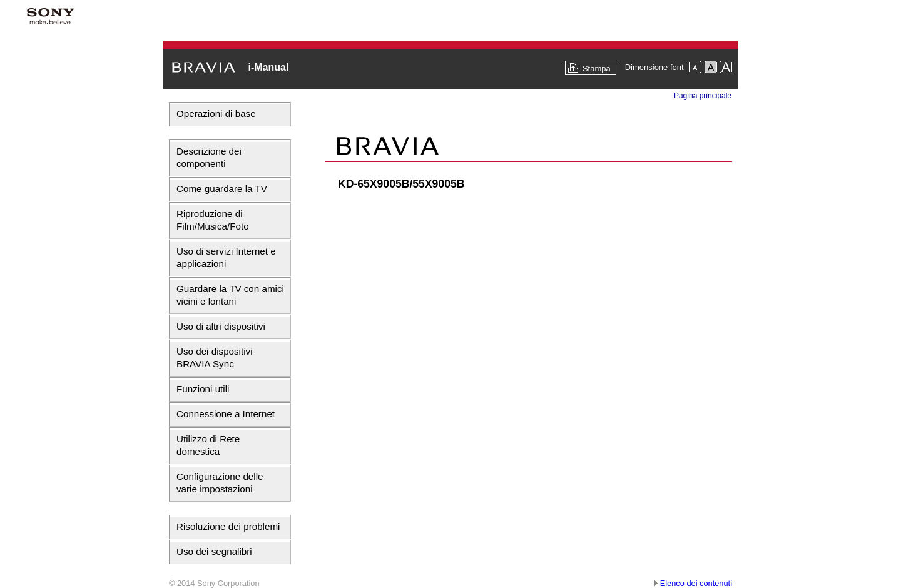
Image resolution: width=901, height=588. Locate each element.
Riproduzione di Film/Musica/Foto (213, 220)
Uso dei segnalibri (214, 551)
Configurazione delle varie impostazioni (220, 483)
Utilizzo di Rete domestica (208, 445)
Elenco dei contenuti (696, 583)
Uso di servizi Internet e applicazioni (226, 257)
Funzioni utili (203, 389)
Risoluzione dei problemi (228, 526)
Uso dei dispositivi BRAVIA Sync (215, 357)
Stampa (597, 68)
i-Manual (268, 67)
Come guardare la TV (222, 189)
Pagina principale (703, 96)
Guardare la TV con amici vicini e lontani (230, 295)
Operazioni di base (216, 114)
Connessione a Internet (226, 414)
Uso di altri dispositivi (221, 326)
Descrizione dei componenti (209, 157)
